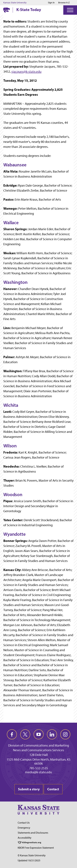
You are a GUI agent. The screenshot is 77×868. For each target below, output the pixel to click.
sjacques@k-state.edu (26, 71)
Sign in (51, 3)
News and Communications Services (38, 750)
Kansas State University (15, 3)
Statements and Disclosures (33, 833)
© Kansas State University (32, 855)
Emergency (24, 828)
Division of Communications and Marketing (39, 745)
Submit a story (29, 789)
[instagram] (65, 734)
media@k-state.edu (38, 772)
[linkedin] (52, 734)
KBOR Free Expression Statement (36, 848)
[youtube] (39, 734)
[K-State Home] (7, 10)
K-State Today (29, 10)
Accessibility (25, 838)
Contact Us (24, 823)
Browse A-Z (64, 3)
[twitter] (25, 734)
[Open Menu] (70, 10)
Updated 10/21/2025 (29, 860)
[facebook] (12, 734)
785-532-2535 (39, 768)
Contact (53, 789)
